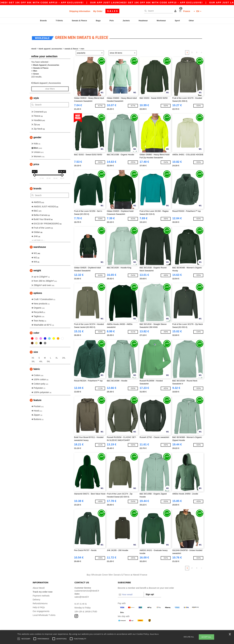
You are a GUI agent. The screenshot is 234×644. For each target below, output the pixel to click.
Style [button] (36, 92)
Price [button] (36, 159)
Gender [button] (37, 132)
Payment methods (41, 590)
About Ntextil (39, 582)
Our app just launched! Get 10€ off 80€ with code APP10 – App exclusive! (157, 2)
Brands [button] (37, 183)
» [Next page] (202, 47)
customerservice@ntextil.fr (87, 585)
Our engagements (41, 605)
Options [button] (38, 287)
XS (33, 352)
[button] (176, 11)
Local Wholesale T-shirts (44, 609)
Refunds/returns (40, 598)
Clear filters (50, 83)
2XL (64, 352)
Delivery (36, 594)
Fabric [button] (37, 363)
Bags (98, 21)
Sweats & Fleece (79, 21)
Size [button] (36, 346)
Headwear (143, 21)
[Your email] (131, 589)
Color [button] (36, 327)
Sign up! (150, 589)
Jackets (126, 21)
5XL (49, 356)
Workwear (161, 21)
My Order (98, 11)
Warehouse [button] (40, 241)
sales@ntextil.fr (82, 591)
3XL (33, 356)
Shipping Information (80, 11)
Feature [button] (37, 394)
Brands (44, 21)
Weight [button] (37, 265)
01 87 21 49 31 (81, 598)
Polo (112, 21)
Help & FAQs (39, 602)
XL (57, 352)
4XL (41, 356)
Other (191, 21)
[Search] (158, 11)
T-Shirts (59, 21)
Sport (177, 21)
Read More (154, 634)
